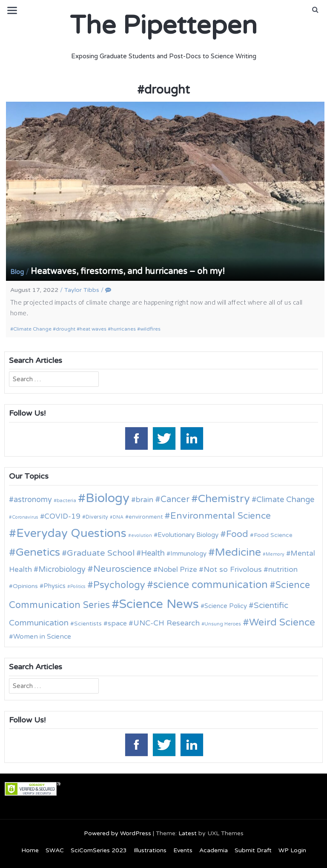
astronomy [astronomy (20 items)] (33, 500)
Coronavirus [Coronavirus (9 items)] (25, 517)
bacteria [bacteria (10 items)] (66, 500)
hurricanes (123, 329)
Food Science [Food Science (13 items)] (273, 535)
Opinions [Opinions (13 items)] (25, 586)
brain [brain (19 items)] (145, 500)
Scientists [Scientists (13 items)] (88, 624)
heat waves (93, 329)
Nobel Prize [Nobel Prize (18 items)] (177, 570)
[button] (315, 10)
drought (66, 329)
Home (30, 850)
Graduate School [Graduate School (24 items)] (101, 553)
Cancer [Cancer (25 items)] (175, 500)
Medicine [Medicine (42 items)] (238, 552)
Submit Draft (253, 850)
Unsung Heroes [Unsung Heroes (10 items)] (223, 624)
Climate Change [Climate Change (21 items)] (285, 500)
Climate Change (32, 329)
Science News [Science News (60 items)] (159, 604)
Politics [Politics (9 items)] (78, 587)
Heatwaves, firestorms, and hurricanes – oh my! (128, 271)
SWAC (55, 850)
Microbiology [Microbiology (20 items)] (62, 569)
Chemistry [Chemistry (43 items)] (224, 499)
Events (183, 850)
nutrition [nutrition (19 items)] (283, 570)
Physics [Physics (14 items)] (54, 586)
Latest (188, 833)
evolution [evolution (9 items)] (142, 535)
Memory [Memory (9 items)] (275, 554)
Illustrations (150, 850)
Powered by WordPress (118, 833)
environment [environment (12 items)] (146, 517)
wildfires (150, 329)
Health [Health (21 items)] (153, 553)
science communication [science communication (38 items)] (211, 585)
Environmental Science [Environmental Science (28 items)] (221, 516)
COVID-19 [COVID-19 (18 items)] (62, 516)
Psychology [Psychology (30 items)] (119, 585)
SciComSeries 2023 (99, 850)
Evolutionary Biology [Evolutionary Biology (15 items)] (188, 535)
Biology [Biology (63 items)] (108, 498)
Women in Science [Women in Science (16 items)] (42, 637)
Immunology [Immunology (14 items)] (188, 554)
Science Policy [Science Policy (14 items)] (226, 606)
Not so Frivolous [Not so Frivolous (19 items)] (233, 570)
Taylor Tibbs (82, 290)
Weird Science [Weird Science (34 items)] (282, 622)
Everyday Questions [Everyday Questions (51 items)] (71, 533)
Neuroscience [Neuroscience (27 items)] (122, 569)
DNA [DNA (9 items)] (118, 517)
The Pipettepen (163, 26)
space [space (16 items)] (117, 623)
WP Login (292, 850)
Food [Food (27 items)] (237, 534)
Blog (17, 272)
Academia (214, 850)
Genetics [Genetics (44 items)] (38, 552)
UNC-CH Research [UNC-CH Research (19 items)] (166, 623)
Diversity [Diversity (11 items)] (97, 517)
